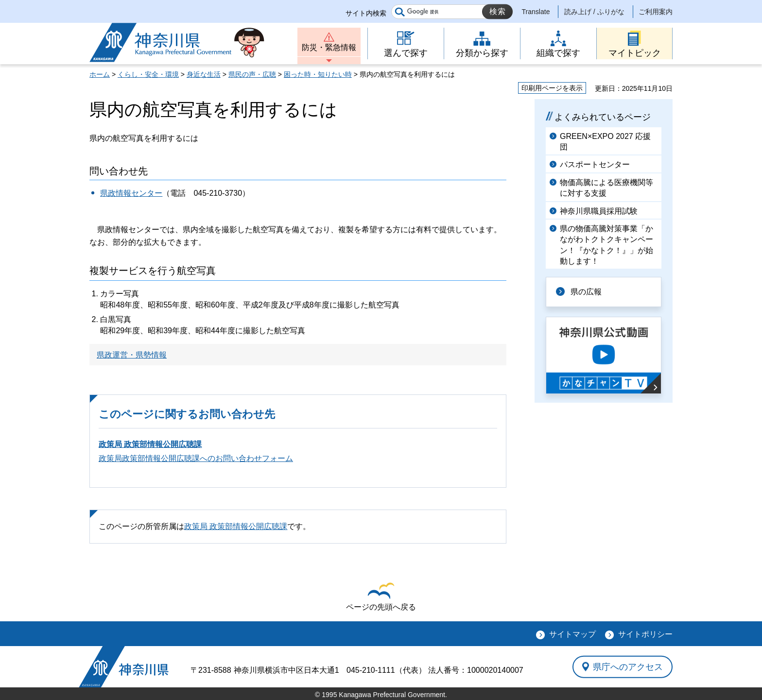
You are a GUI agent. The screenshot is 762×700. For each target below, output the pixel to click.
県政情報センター (131, 193)
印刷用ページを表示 (552, 88)
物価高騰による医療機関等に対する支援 (606, 188)
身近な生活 (204, 74)
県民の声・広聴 (252, 74)
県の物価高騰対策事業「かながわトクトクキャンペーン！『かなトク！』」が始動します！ (606, 245)
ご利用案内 (656, 12)
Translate (536, 12)
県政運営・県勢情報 (132, 355)
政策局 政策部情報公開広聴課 (150, 444)
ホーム (100, 74)
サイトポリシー (645, 634)
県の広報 (586, 292)
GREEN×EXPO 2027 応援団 (605, 142)
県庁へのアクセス (628, 666)
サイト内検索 (366, 13)
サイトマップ (572, 634)
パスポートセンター (595, 164)
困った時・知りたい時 (318, 74)
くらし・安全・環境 (148, 74)
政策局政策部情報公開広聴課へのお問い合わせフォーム (196, 458)
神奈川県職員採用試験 (599, 211)
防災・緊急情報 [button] (329, 47)
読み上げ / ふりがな (594, 12)
